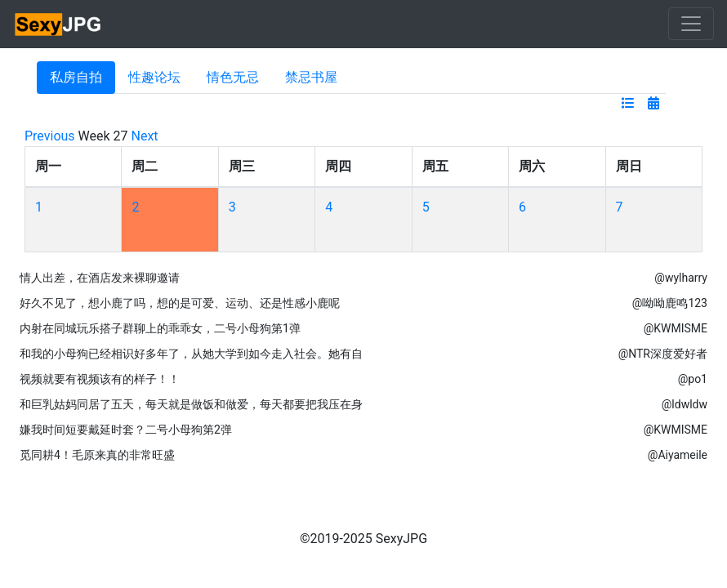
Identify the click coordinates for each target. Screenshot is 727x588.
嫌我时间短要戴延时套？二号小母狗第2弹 (126, 430)
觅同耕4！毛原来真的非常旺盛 (97, 455)
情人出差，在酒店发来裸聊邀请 (100, 278)
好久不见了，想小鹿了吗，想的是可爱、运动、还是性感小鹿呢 (180, 303)
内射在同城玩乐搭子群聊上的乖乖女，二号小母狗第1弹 (160, 328)
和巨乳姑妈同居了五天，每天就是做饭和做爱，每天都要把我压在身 (191, 404)
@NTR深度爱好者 (663, 354)
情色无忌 (233, 77)
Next (145, 136)
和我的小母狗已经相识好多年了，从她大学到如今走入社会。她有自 (191, 354)
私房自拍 (76, 77)
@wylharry (681, 278)
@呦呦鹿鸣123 (670, 303)
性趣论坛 (154, 77)
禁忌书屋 (311, 77)
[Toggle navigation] (691, 24)
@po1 (693, 379)
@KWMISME (676, 328)
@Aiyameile (678, 455)
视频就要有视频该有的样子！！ (100, 379)
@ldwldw (685, 404)
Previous (50, 136)
